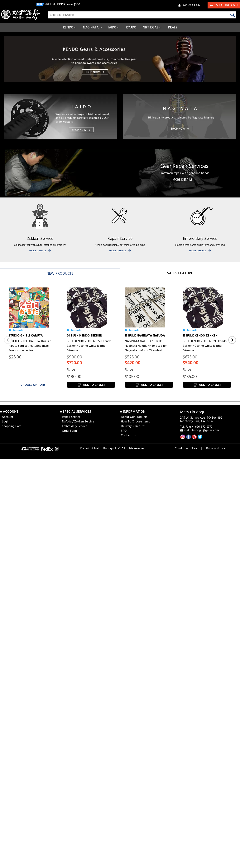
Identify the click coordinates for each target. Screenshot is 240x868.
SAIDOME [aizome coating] (86, 665)
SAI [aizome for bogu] (140, 665)
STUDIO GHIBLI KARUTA (26, 336)
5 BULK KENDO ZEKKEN (26, 448)
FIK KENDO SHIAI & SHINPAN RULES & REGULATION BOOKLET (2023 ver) (90, 767)
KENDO (68, 28)
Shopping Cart (11, 845)
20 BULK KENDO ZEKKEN (84, 336)
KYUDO (131, 28)
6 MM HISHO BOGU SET (25, 665)
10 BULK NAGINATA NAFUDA (87, 448)
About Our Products (134, 835)
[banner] (120, 59)
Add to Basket (94, 385)
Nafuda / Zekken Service (78, 840)
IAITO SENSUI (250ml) (140, 762)
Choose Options (33, 385)
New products (60, 274)
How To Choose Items (135, 840)
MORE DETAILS (38, 251)
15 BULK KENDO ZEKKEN (200, 336)
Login (6, 840)
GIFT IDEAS (151, 28)
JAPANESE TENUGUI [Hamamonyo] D (207, 450)
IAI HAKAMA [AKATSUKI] (201, 665)
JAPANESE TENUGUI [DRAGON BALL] (146, 565)
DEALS (173, 28)
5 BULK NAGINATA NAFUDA (144, 448)
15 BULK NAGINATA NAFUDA (145, 336)
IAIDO (112, 28)
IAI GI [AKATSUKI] (22, 762)
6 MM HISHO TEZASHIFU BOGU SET (204, 565)
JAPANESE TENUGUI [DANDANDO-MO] (91, 565)
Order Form (69, 849)
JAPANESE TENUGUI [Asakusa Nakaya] (29, 565)
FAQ (124, 849)
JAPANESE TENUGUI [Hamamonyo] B (207, 764)
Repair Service (71, 835)
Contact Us (128, 854)
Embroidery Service (75, 845)
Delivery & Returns (133, 845)
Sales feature (180, 273)
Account (8, 835)
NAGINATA (91, 28)
